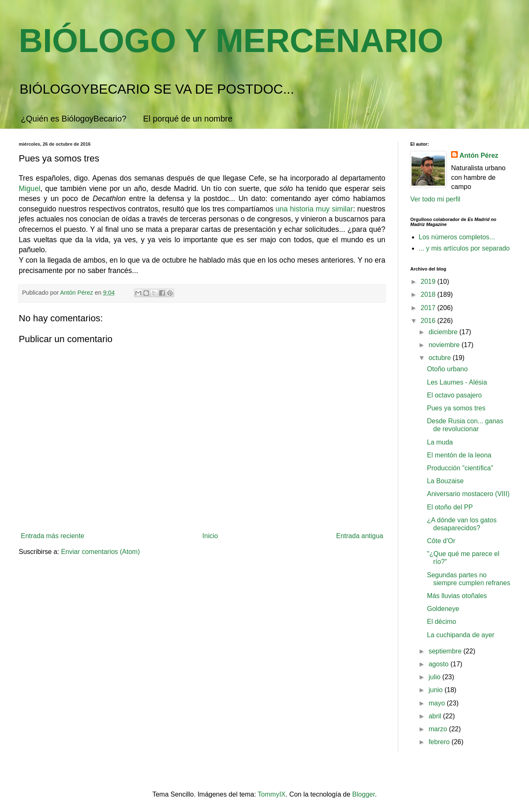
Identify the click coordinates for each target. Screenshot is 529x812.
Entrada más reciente (52, 536)
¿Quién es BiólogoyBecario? (74, 119)
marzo (439, 729)
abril (436, 716)
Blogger (364, 794)
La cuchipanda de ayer (461, 635)
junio (437, 690)
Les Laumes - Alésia (457, 382)
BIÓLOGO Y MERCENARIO (231, 41)
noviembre (445, 345)
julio (435, 677)
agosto (439, 664)
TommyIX (272, 794)
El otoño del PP (450, 507)
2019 (429, 282)
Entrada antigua (360, 536)
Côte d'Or (441, 541)
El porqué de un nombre (188, 119)
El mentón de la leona (459, 455)
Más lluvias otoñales (457, 596)
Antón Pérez (479, 155)
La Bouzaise (445, 481)
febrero (440, 742)
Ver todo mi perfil (435, 199)
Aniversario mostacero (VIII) (468, 494)
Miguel (30, 189)
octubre (441, 358)
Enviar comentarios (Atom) (100, 552)
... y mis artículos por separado (464, 248)
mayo (438, 703)
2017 (429, 308)
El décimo (442, 622)
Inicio (210, 536)
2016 (429, 321)
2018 (429, 294)
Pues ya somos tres (456, 408)
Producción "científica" (460, 468)
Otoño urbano (447, 369)
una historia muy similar (314, 209)
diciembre (444, 332)
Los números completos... (457, 237)
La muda (440, 442)
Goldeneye (443, 609)
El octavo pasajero (454, 395)
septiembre (446, 651)
